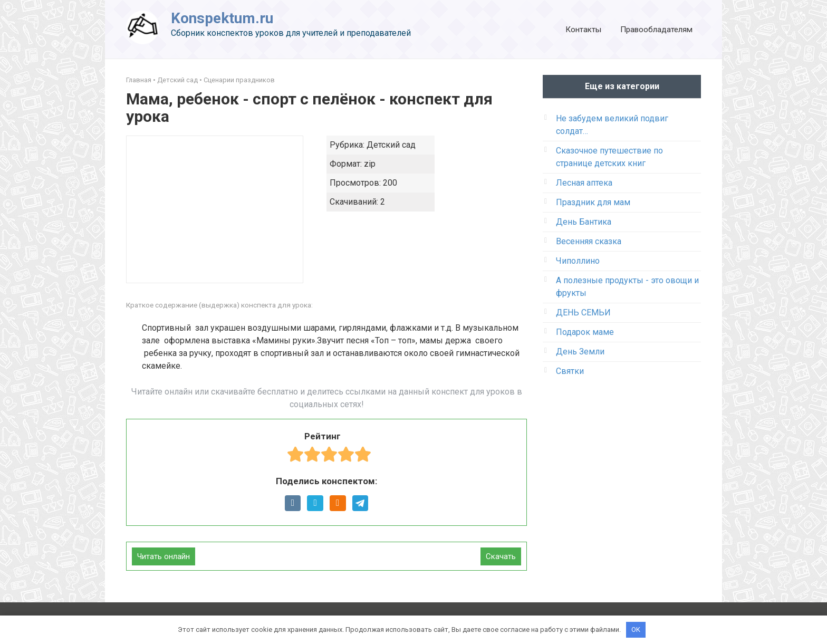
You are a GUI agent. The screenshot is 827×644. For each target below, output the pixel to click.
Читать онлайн (164, 556)
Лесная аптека (584, 183)
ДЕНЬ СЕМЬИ (583, 313)
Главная (139, 80)
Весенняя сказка (589, 241)
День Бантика (584, 222)
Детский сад (177, 80)
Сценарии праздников (239, 80)
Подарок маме (585, 332)
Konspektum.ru (222, 18)
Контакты (583, 30)
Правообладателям (656, 30)
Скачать (501, 556)
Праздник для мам (593, 202)
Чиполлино (578, 261)
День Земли (580, 352)
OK (636, 629)
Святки (570, 371)
